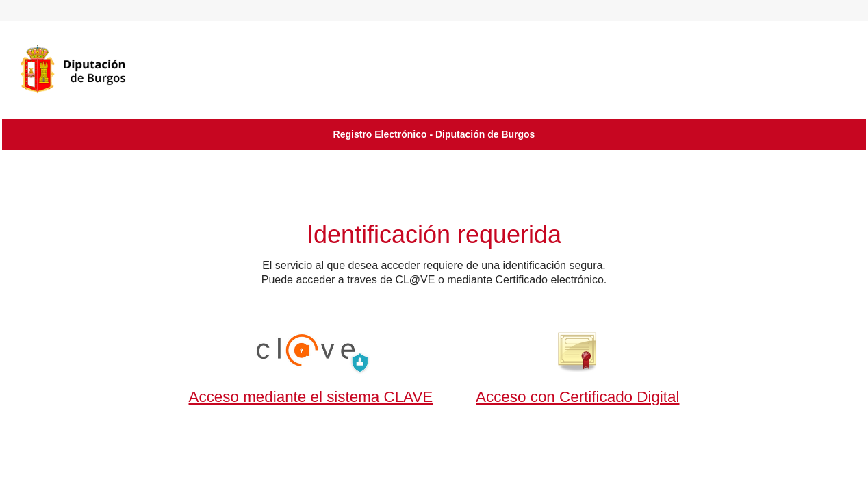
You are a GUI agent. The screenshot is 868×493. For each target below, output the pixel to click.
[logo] (91, 69)
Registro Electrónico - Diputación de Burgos (434, 134)
